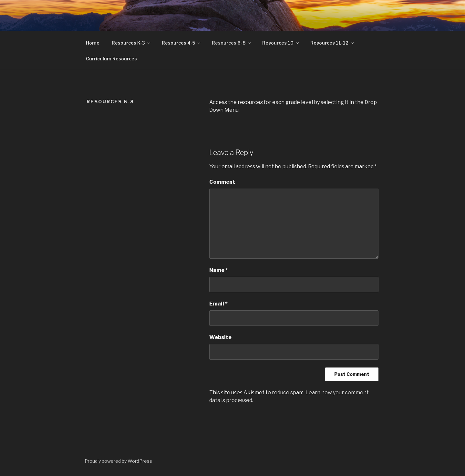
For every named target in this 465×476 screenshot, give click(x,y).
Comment (222, 182)
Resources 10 (281, 43)
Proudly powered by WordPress (118, 461)
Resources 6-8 (232, 43)
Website (220, 337)
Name (219, 270)
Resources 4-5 (181, 43)
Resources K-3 (131, 43)
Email (218, 304)
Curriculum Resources (111, 59)
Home (93, 43)
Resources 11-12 (332, 43)
